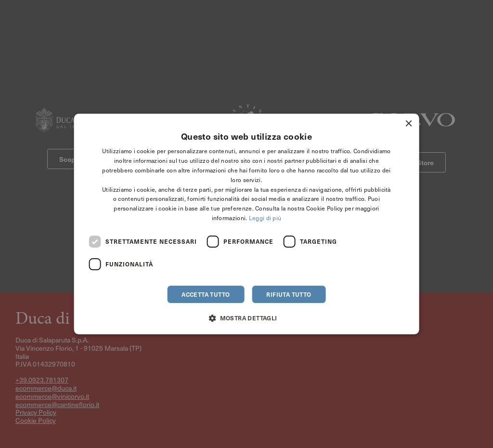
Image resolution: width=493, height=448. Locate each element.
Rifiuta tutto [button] (289, 294)
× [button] (408, 124)
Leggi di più (265, 218)
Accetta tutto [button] (206, 294)
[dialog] (247, 224)
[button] (246, 318)
